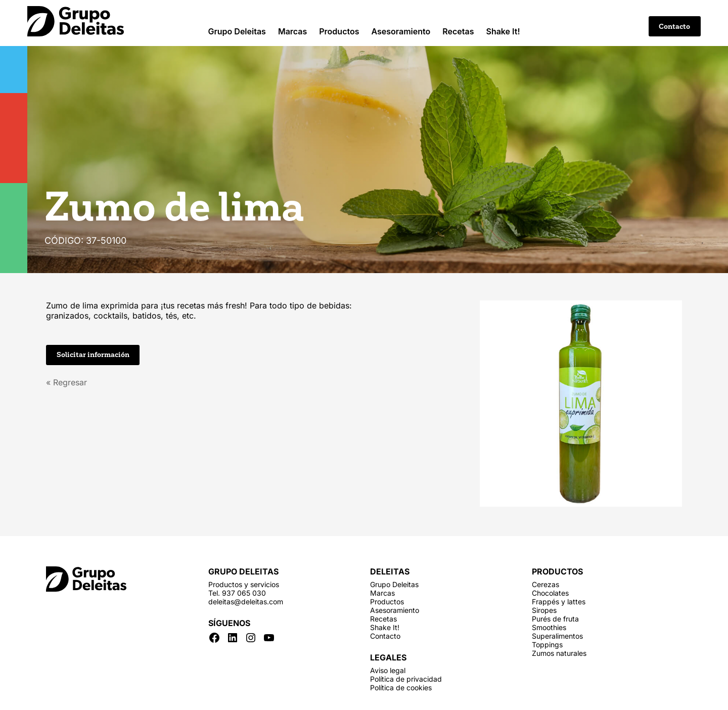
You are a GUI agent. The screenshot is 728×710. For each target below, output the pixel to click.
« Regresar (66, 382)
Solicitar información (93, 355)
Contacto (674, 27)
